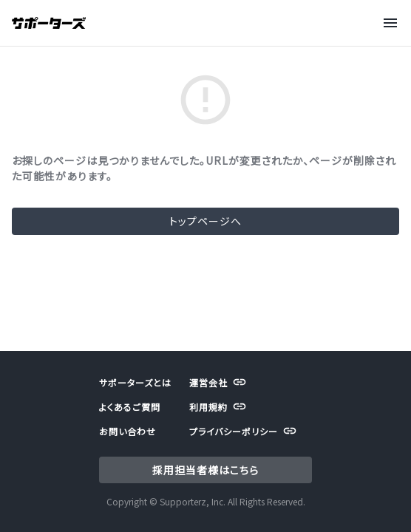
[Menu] (392, 23)
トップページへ (205, 221)
